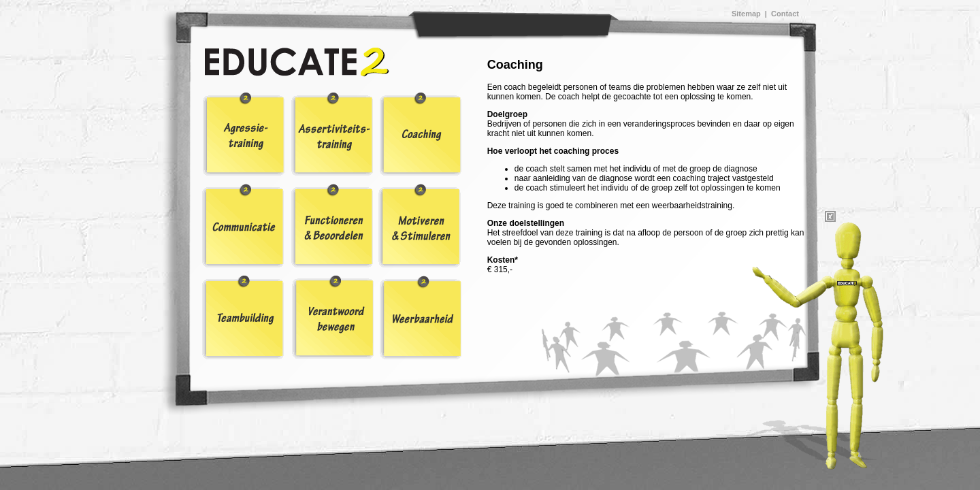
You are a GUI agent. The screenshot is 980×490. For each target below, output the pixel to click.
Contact (785, 14)
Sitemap (746, 14)
